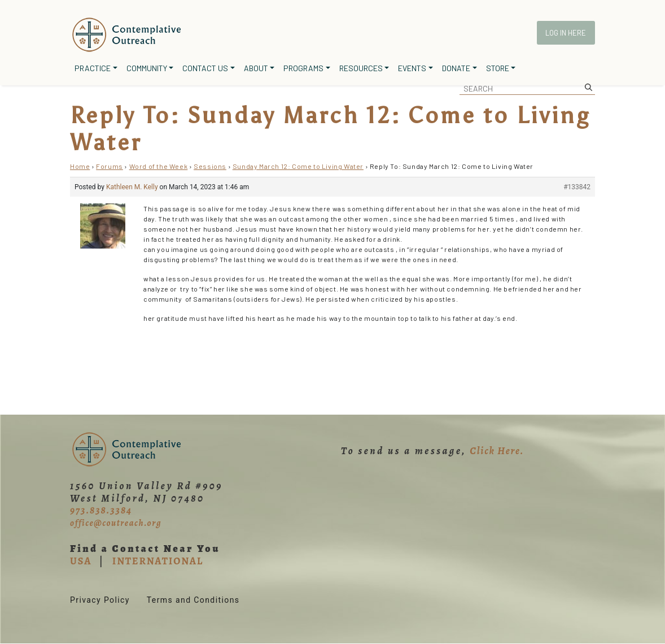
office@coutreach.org (116, 523)
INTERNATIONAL (158, 561)
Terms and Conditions (193, 600)
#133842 (577, 187)
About (256, 68)
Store (498, 68)
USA (81, 561)
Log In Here (566, 33)
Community (147, 68)
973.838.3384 (101, 510)
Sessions (210, 166)
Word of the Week (159, 166)
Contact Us (205, 68)
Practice (93, 68)
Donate (456, 68)
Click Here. (497, 451)
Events (412, 68)
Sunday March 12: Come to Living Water (298, 166)
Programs (303, 68)
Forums (110, 166)
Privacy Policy (100, 600)
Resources (361, 68)
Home (80, 166)
